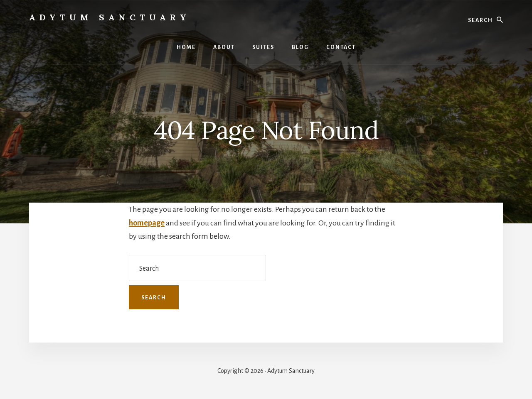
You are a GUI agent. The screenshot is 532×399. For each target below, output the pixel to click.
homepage (147, 223)
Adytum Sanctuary (110, 17)
